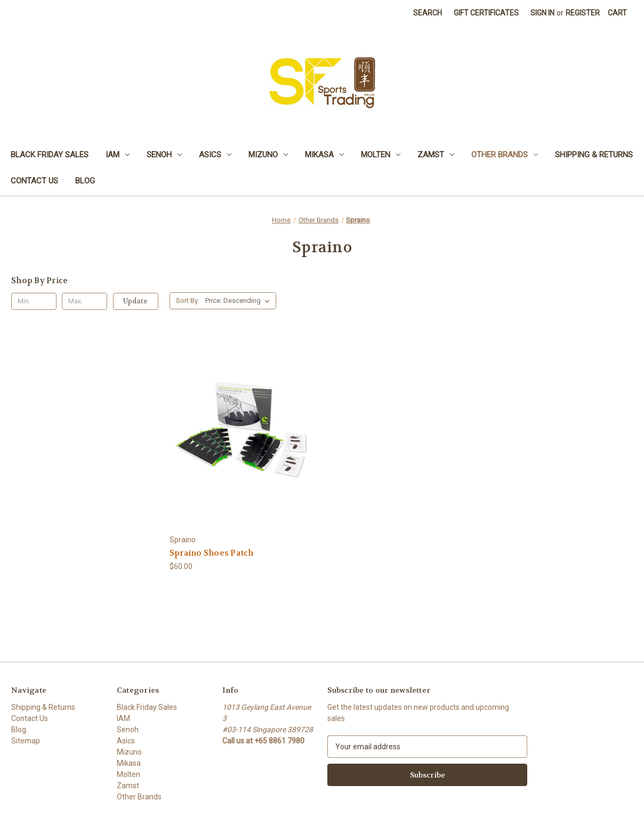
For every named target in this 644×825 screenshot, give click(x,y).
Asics (215, 155)
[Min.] (34, 301)
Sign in (542, 13)
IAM (118, 155)
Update (135, 301)
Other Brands (505, 155)
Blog (85, 181)
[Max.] (84, 301)
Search (428, 13)
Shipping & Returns (594, 155)
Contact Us (34, 181)
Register (583, 13)
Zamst (436, 155)
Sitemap (26, 741)
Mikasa (324, 155)
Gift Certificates (486, 13)
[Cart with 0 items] (617, 13)
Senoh (164, 155)
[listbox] (240, 301)
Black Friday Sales (50, 155)
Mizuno (268, 155)
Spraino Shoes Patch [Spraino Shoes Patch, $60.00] (212, 553)
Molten (381, 155)
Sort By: (188, 301)
